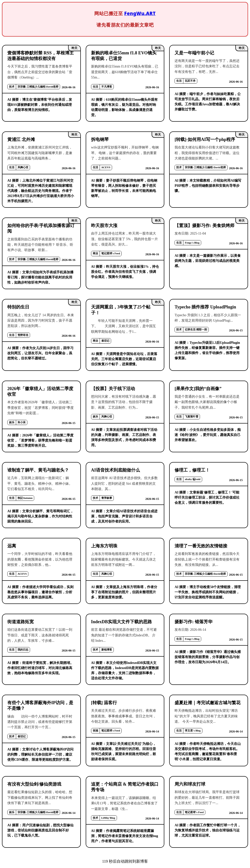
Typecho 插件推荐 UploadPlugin (205, 307)
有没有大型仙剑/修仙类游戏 (34, 784)
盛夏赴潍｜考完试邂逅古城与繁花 (208, 703)
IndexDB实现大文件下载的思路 (121, 622)
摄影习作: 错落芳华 (193, 622)
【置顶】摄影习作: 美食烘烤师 (204, 226)
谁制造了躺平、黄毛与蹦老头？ (38, 470)
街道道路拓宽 (21, 622)
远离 (12, 546)
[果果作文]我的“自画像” (198, 389)
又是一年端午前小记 (194, 53)
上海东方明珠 (104, 546)
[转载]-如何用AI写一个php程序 (205, 139)
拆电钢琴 (100, 139)
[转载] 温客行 (104, 703)
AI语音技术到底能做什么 (115, 470)
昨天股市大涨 (104, 226)
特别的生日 (18, 307)
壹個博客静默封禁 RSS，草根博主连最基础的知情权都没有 (41, 56)
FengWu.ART (140, 13)
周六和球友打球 (190, 784)
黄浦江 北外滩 (21, 139)
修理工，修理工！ (192, 470)
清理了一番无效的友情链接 (201, 546)
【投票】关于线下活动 (113, 389)
